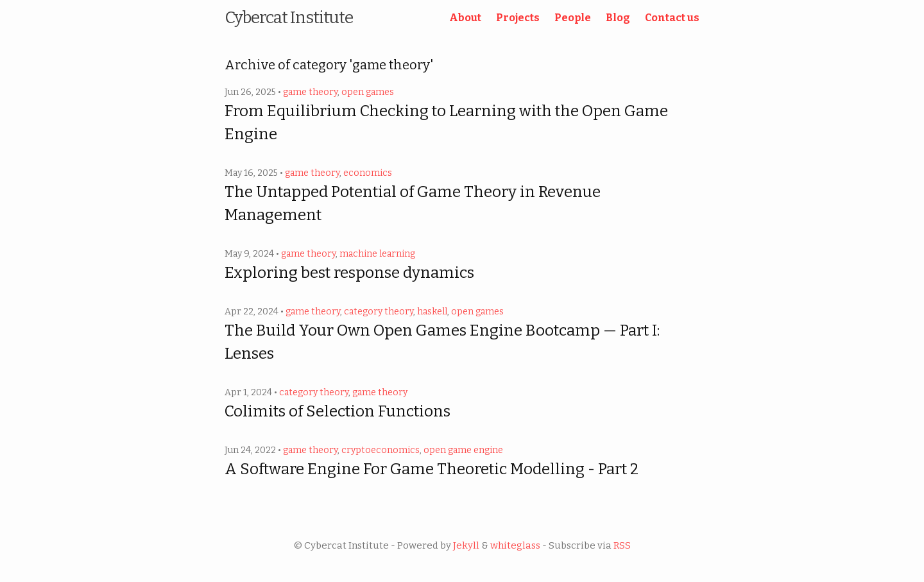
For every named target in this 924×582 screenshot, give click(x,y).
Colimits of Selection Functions (338, 411)
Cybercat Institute (289, 18)
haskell (432, 312)
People (573, 18)
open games (368, 92)
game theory (310, 92)
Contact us (672, 18)
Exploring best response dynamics (349, 273)
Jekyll (466, 545)
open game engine (463, 450)
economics (368, 173)
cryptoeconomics (381, 450)
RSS (622, 545)
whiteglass (515, 545)
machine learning (377, 254)
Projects (518, 18)
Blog (618, 18)
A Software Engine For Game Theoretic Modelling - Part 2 (432, 469)
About (465, 18)
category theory (379, 312)
